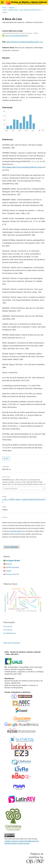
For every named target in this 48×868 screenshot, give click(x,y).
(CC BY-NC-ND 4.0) (16, 531)
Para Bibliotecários (10, 633)
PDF (7, 458)
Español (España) (12, 567)
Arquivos (12, 8)
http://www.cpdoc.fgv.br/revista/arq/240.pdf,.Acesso (22, 167)
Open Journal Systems (12, 643)
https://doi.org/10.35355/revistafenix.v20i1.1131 (25, 42)
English (9, 571)
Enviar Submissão (11, 547)
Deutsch (9, 564)
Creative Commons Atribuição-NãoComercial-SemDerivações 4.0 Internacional (22, 842)
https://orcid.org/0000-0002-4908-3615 (17, 36)
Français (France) (12, 574)
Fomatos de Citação (11, 488)
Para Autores (8, 630)
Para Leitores (8, 626)
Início (4, 8)
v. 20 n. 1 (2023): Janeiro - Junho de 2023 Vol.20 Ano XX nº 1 (22, 10)
